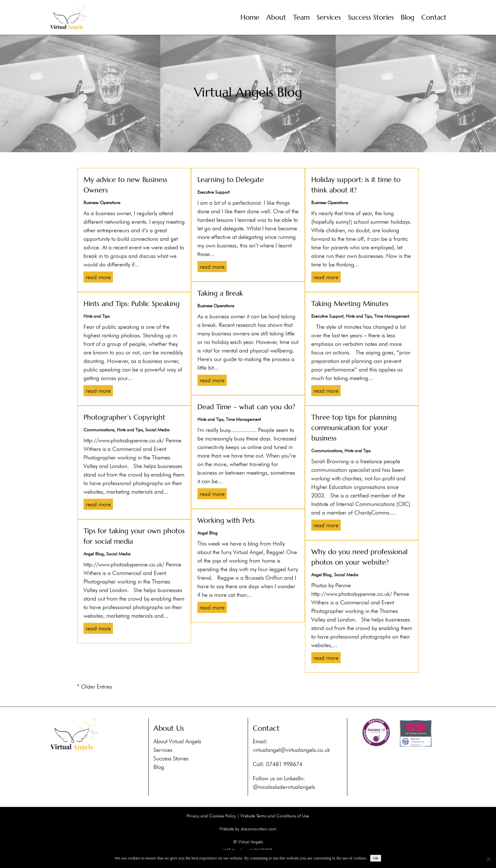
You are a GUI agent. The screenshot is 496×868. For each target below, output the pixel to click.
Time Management (243, 419)
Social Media (157, 430)
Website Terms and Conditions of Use (275, 816)
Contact (434, 17)
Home (250, 17)
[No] (488, 859)
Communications (99, 430)
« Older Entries (95, 687)
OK (376, 858)
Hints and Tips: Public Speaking (132, 304)
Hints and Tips (96, 316)
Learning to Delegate (231, 180)
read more (98, 277)
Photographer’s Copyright (124, 417)
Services (329, 17)
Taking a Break (220, 293)
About (276, 17)
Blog (408, 17)
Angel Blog (94, 554)
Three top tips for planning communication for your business (354, 428)
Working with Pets (226, 520)
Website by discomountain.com (248, 829)
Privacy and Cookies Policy (211, 816)
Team (301, 17)
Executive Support (213, 192)
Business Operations (102, 203)
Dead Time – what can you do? (246, 407)
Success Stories (371, 17)
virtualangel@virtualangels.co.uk (291, 750)
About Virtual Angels (177, 741)
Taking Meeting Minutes (350, 304)
